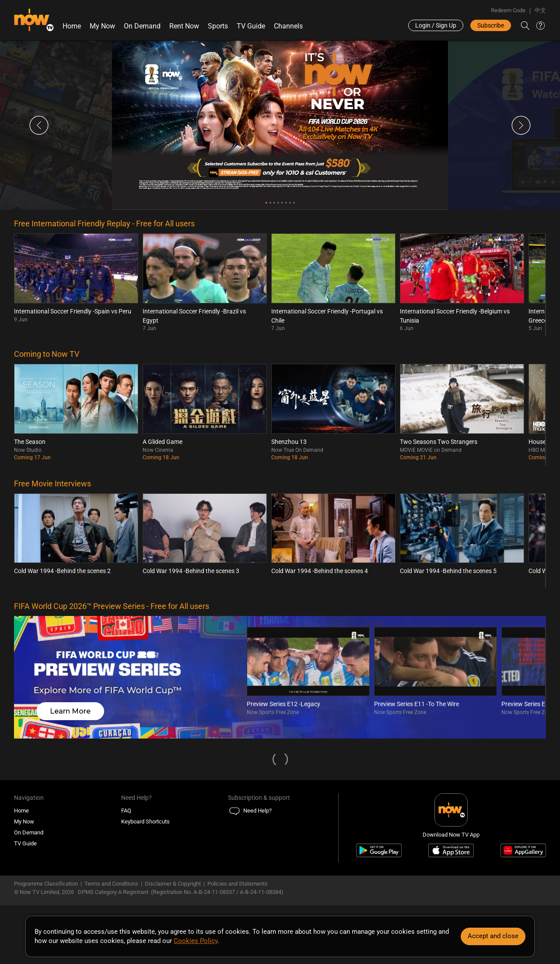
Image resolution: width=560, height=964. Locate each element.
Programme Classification (46, 884)
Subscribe (491, 25)
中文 (540, 10)
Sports (218, 26)
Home (72, 26)
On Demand (142, 26)
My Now (102, 26)
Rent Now (184, 26)
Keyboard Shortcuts (145, 822)
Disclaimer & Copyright (173, 884)
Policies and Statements (238, 884)
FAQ (126, 811)
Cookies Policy (196, 941)
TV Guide (251, 26)
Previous (39, 125)
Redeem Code (508, 10)
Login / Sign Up (436, 25)
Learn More (70, 711)
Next (521, 125)
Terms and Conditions (111, 884)
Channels (288, 26)
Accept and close (493, 936)
